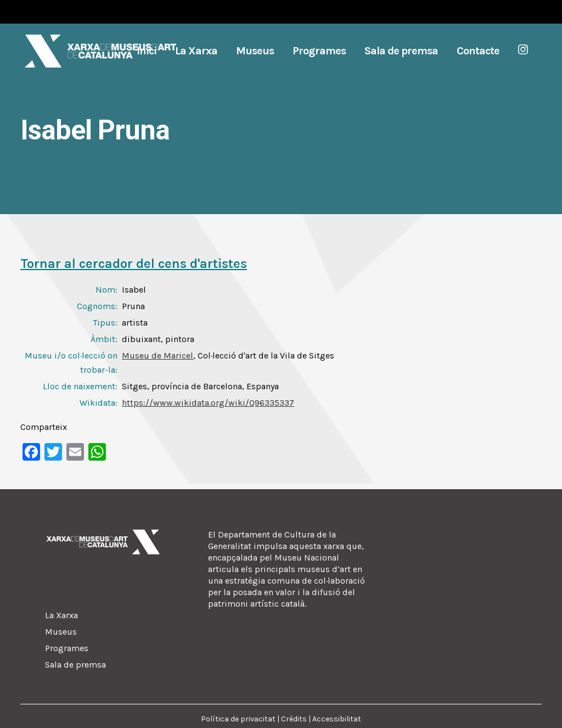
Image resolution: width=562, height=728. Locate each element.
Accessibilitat (337, 719)
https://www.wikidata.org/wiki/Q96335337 (208, 403)
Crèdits (294, 719)
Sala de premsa (75, 665)
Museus (61, 632)
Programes (67, 648)
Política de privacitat (238, 719)
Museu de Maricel (158, 355)
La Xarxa (61, 615)
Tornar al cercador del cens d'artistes (134, 264)
